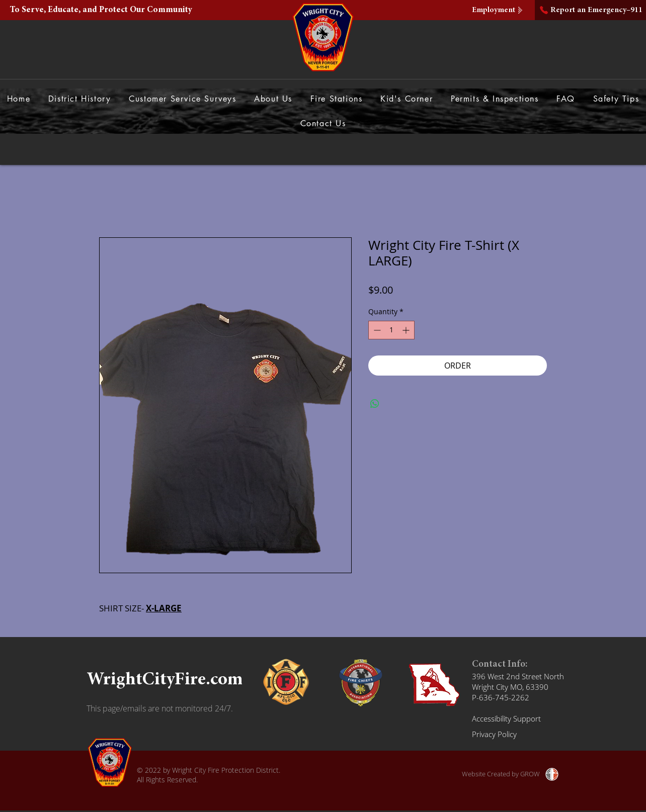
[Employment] (499, 10)
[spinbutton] (391, 330)
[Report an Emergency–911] (590, 10)
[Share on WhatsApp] (375, 404)
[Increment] (407, 330)
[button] (273, 99)
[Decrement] (376, 330)
